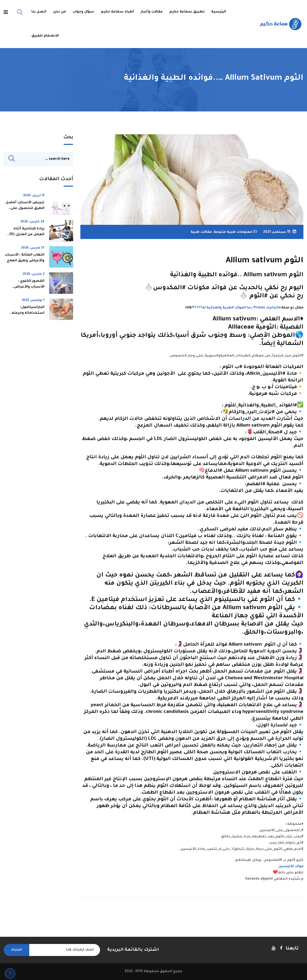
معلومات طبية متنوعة (233, 232)
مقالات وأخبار (152, 12)
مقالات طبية (201, 232)
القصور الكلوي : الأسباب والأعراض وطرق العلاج (29, 288)
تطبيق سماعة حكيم (187, 12)
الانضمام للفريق (45, 36)
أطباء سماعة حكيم (117, 12)
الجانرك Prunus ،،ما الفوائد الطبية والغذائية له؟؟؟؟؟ (236, 308)
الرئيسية (219, 12)
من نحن (59, 12)
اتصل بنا (39, 12)
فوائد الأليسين (291, 867)
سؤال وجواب (83, 12)
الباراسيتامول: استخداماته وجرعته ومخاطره (28, 314)
